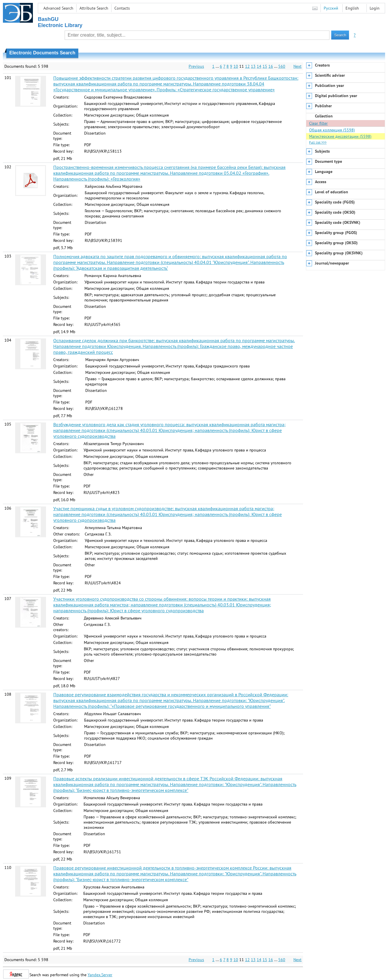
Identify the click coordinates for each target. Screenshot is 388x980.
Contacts (122, 8)
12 (247, 66)
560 (282, 66)
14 (259, 66)
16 (271, 66)
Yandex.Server (100, 975)
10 (236, 66)
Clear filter (318, 123)
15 (265, 66)
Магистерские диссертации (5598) (340, 136)
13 (253, 66)
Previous (196, 66)
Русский (331, 8)
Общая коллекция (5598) (332, 130)
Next (297, 66)
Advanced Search (58, 8)
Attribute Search (94, 8)
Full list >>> (318, 142)
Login (375, 8)
